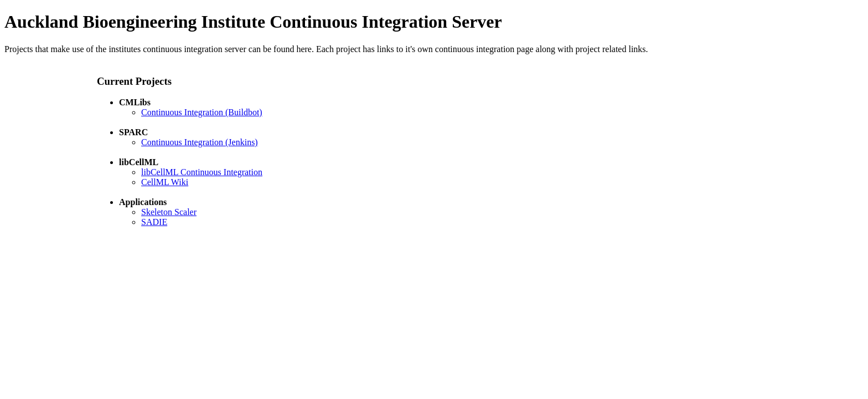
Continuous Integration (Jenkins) (200, 142)
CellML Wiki (165, 182)
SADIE (154, 222)
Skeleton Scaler (169, 212)
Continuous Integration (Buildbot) (202, 112)
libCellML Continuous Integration (202, 172)
